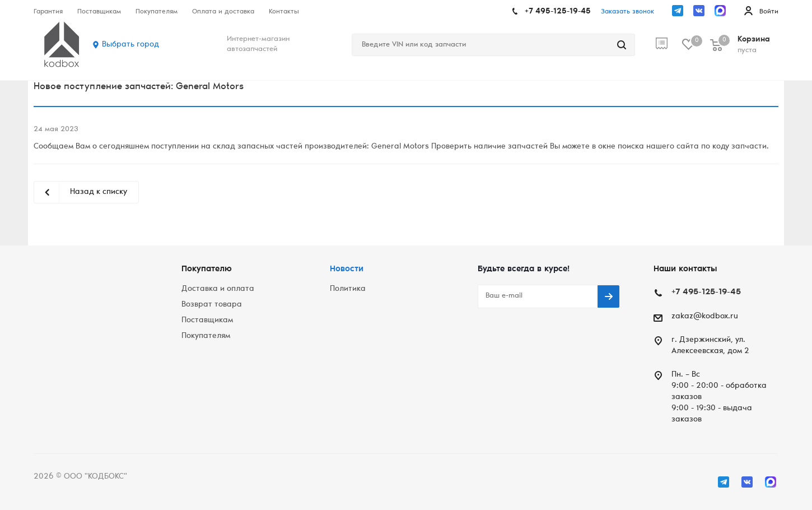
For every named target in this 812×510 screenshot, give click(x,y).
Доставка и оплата (218, 289)
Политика (348, 289)
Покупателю (207, 269)
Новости (347, 269)
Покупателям (206, 336)
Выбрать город (130, 45)
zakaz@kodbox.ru (705, 317)
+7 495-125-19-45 (558, 12)
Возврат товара (212, 305)
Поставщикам (207, 321)
